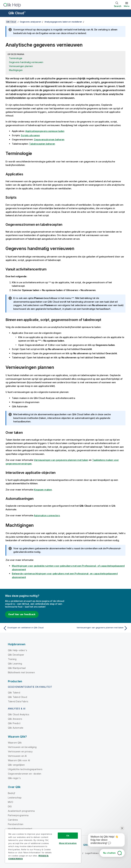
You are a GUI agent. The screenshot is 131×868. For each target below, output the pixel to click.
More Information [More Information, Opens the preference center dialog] (68, 843)
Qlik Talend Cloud (17, 697)
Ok (68, 836)
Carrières (13, 820)
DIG (10, 806)
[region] (43, 846)
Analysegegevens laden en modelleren (63, 22)
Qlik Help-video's (17, 650)
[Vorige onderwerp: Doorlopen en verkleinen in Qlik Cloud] (33, 628)
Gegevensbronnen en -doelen (25, 774)
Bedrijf (11, 793)
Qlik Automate (16, 728)
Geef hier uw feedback (22, 614)
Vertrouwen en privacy (20, 751)
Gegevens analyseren (30, 22)
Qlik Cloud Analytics (19, 714)
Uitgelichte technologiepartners (25, 769)
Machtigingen (16, 70)
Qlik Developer (16, 655)
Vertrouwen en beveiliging (22, 747)
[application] (104, 841)
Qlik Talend (14, 693)
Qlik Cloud (17, 13)
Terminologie (16, 58)
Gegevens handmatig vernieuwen (26, 62)
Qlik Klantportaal (17, 668)
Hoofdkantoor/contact (20, 829)
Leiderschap (15, 798)
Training (12, 659)
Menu (127, 6)
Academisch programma (21, 811)
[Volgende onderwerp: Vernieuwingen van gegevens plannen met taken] (98, 628)
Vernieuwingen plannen (21, 66)
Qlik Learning (15, 664)
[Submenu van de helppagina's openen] (4, 13)
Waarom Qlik (15, 743)
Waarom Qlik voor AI (19, 760)
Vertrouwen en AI (17, 756)
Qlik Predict (14, 723)
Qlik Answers (15, 719)
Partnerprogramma (18, 815)
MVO (11, 802)
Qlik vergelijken (16, 765)
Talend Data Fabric (18, 701)
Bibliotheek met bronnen (21, 672)
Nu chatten (109, 853)
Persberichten (16, 824)
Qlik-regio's (14, 778)
